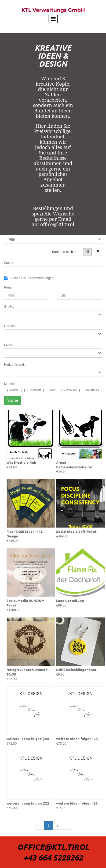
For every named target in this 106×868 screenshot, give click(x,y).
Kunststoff (31, 390)
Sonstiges (89, 390)
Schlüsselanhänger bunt (76, 670)
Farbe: (9, 345)
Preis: (8, 287)
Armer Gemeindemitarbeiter (74, 465)
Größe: (9, 307)
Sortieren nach (64, 252)
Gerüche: (11, 326)
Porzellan (67, 390)
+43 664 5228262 (53, 858)
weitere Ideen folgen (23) (77, 739)
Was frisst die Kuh (21, 462)
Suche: (9, 263)
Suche (13, 400)
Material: (10, 384)
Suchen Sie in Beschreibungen (29, 278)
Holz (49, 390)
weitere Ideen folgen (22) (28, 803)
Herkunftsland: (14, 365)
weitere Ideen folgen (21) (77, 803)
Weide (11, 390)
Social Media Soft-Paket (76, 531)
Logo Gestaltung (70, 600)
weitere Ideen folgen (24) (28, 739)
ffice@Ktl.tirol (56, 847)
